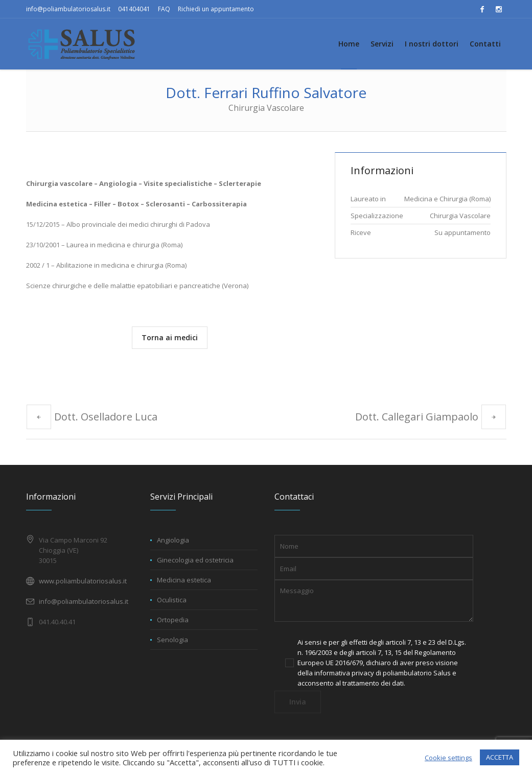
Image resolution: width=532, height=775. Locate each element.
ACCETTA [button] (500, 757)
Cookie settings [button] (448, 758)
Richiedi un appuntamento (216, 9)
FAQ (164, 9)
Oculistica (172, 600)
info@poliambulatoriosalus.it (68, 9)
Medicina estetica (184, 580)
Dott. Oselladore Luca (106, 417)
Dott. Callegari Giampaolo (417, 417)
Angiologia (173, 540)
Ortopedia (173, 620)
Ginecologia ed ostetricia (195, 560)
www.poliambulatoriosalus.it (83, 581)
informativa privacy (344, 673)
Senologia (172, 640)
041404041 (134, 9)
